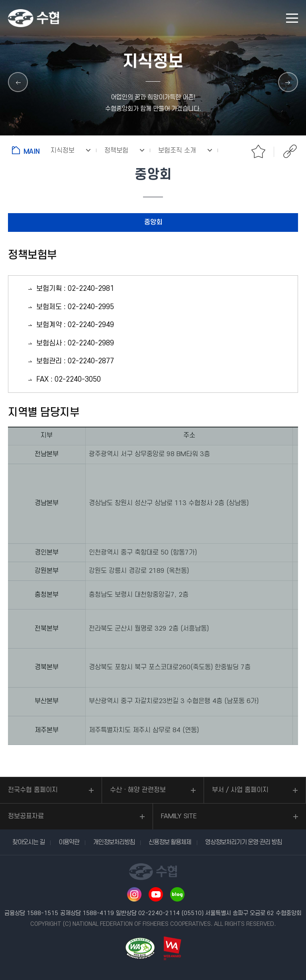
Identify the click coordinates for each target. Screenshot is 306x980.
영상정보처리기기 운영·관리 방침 (243, 842)
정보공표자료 (26, 816)
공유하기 (290, 151)
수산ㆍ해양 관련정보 (138, 790)
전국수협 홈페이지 (33, 790)
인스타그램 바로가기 (134, 894)
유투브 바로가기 (156, 894)
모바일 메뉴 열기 (292, 18)
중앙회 (153, 222)
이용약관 (69, 842)
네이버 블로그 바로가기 (177, 894)
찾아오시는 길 (28, 842)
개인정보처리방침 (114, 842)
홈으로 (27, 150)
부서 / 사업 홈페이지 (240, 790)
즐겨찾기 (258, 151)
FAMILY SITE (179, 816)
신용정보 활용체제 (170, 842)
